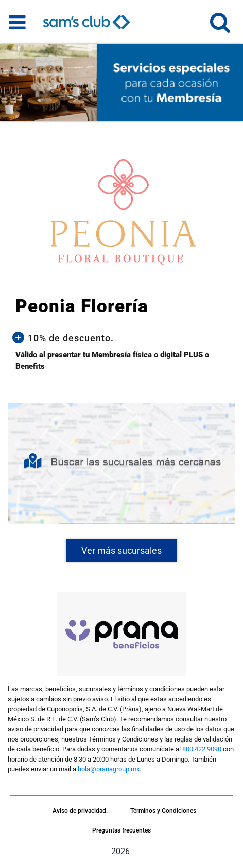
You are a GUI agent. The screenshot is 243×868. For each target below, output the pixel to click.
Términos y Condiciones (163, 811)
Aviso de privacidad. (80, 811)
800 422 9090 (202, 749)
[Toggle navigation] (17, 22)
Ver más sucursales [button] (121, 550)
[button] (220, 27)
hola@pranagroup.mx (109, 769)
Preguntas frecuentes (121, 830)
